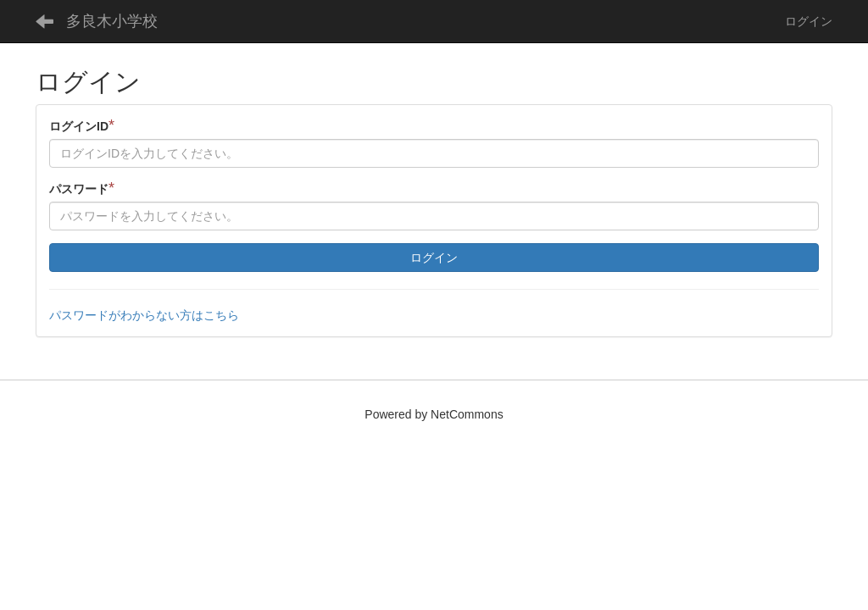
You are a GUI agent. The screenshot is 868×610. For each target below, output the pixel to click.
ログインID (82, 126)
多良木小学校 (112, 21)
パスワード (82, 189)
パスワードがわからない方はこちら (144, 315)
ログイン (809, 21)
